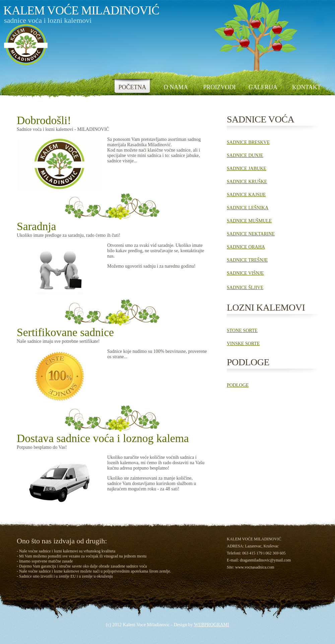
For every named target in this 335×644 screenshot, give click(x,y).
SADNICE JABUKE (247, 169)
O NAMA (176, 87)
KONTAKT (307, 87)
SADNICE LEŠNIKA (248, 208)
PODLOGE (238, 385)
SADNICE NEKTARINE (251, 234)
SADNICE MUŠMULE (249, 221)
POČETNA (132, 87)
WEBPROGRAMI (212, 625)
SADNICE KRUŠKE (247, 182)
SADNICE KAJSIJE (246, 195)
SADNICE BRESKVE (248, 142)
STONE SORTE (242, 331)
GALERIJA (263, 87)
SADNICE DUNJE (245, 155)
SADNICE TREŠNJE (247, 260)
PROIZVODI (220, 87)
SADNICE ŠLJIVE (245, 288)
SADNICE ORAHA (246, 247)
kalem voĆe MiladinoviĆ (81, 10)
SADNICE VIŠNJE (245, 273)
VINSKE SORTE (243, 344)
